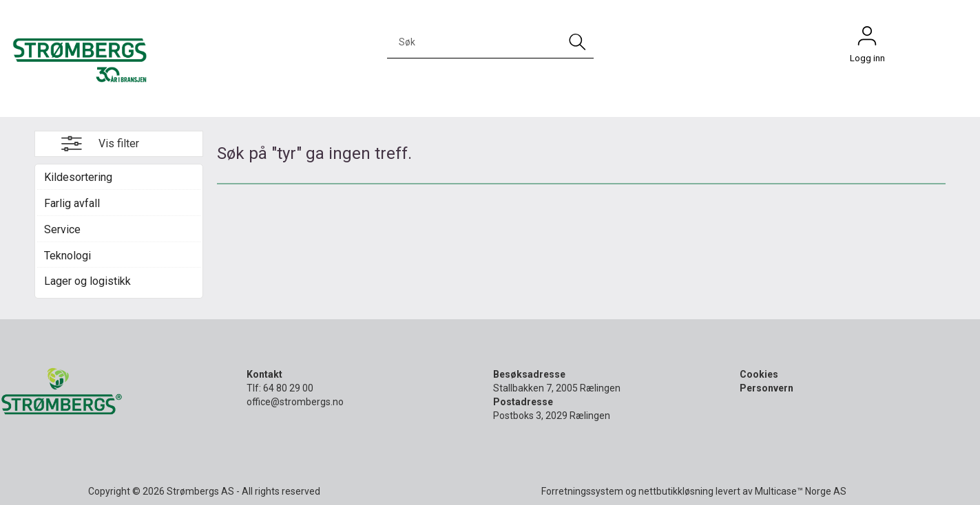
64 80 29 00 (288, 388)
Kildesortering (78, 177)
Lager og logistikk (87, 281)
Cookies (759, 374)
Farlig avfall (72, 203)
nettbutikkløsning (676, 491)
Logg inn (867, 39)
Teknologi (67, 256)
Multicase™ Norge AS (801, 491)
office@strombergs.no (295, 402)
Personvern (767, 388)
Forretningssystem (582, 491)
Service (62, 229)
